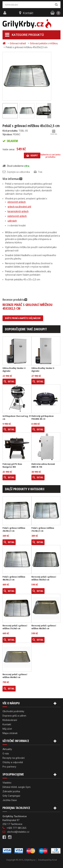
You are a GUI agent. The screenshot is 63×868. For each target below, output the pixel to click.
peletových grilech (17, 216)
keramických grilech (18, 211)
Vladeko (7, 783)
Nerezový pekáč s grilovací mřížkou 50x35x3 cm (44, 578)
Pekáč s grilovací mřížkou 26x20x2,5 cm (14, 529)
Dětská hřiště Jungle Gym (17, 787)
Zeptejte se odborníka (18, 172)
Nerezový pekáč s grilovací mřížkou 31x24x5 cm (15, 627)
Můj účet (7, 729)
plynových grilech (17, 202)
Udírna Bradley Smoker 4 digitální (14, 370)
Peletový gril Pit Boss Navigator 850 (12, 465)
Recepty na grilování (14, 758)
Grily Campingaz (11, 796)
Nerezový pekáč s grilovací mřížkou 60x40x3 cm (15, 676)
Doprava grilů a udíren (14, 716)
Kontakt (28, 13)
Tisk (40, 172)
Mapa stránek (10, 733)
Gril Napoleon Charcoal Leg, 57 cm (17, 418)
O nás (6, 754)
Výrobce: (7, 134)
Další (49, 111)
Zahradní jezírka (11, 791)
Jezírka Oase (10, 800)
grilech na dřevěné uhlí (19, 207)
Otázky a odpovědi (13, 762)
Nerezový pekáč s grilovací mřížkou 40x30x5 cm (44, 627)
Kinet (55, 860)
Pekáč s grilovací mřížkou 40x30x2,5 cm (14, 578)
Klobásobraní (10, 720)
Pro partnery (9, 767)
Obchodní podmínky (13, 711)
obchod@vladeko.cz (18, 832)
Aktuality (7, 749)
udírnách (12, 221)
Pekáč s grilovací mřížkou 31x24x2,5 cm (43, 529)
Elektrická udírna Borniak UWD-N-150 (43, 465)
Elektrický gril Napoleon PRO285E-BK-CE (43, 418)
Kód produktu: (10, 131)
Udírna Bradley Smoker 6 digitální (43, 370)
